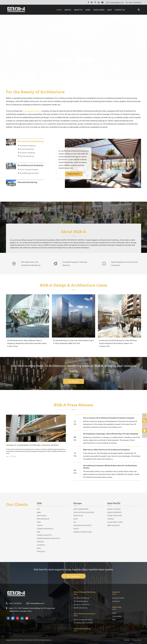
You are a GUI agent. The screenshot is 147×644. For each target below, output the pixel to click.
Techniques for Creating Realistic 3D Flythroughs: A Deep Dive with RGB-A (32, 445)
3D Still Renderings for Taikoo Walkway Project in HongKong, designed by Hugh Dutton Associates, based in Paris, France (27, 343)
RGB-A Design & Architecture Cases (74, 285)
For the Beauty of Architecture (35, 92)
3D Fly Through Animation (28, 170)
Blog (110, 10)
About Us (78, 10)
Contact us (73, 576)
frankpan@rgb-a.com (117, 2)
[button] (71, 77)
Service (68, 10)
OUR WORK (62, 58)
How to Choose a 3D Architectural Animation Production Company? (109, 418)
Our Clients (17, 504)
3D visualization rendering (32, 111)
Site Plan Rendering (26, 156)
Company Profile (118, 598)
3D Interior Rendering (26, 153)
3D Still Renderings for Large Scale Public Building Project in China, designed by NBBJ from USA (73, 342)
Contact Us (120, 10)
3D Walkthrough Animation (28, 173)
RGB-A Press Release (73, 405)
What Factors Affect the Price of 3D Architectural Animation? (106, 450)
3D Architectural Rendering (30, 141)
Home (59, 10)
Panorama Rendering (27, 182)
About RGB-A (73, 231)
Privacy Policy (137, 640)
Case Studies (99, 10)
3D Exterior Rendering (26, 146)
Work (88, 10)
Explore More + (74, 174)
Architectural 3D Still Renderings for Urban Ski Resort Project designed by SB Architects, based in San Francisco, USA (118, 343)
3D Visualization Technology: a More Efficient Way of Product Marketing (111, 434)
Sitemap (126, 640)
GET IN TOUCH (84, 58)
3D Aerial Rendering (26, 149)
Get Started (73, 381)
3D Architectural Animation (30, 165)
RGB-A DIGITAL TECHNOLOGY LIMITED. (26, 640)
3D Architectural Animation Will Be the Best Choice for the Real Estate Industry (110, 467)
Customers (116, 601)
